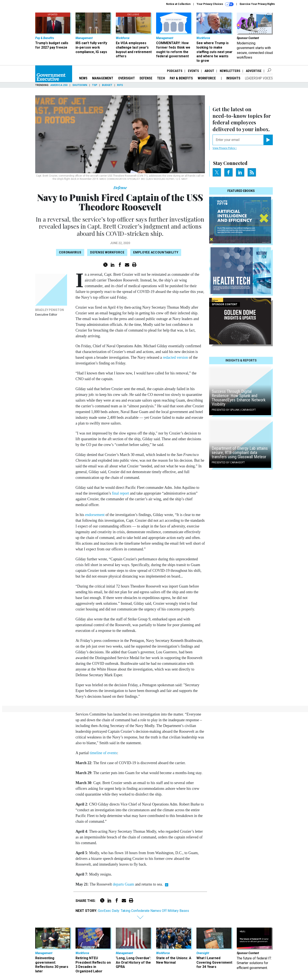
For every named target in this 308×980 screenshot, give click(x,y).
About (209, 71)
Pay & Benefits (181, 78)
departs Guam (123, 884)
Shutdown (80, 85)
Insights (233, 78)
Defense (146, 78)
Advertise (254, 71)
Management (103, 78)
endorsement (95, 515)
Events (193, 71)
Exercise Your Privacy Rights (257, 4)
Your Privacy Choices (215, 4)
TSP (95, 85)
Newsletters (230, 71)
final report (120, 493)
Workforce (207, 78)
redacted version (175, 357)
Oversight (127, 78)
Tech (161, 78)
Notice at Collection (178, 4)
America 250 (59, 85)
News (83, 78)
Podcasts (175, 71)
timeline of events (103, 753)
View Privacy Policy (225, 148)
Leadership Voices (259, 78)
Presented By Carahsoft (228, 463)
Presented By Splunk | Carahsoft (234, 410)
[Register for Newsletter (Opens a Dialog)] (268, 140)
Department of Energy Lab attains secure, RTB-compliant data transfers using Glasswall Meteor (240, 453)
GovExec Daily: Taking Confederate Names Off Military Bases (143, 911)
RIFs (120, 85)
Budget (107, 85)
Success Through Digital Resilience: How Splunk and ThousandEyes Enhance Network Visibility (239, 398)
